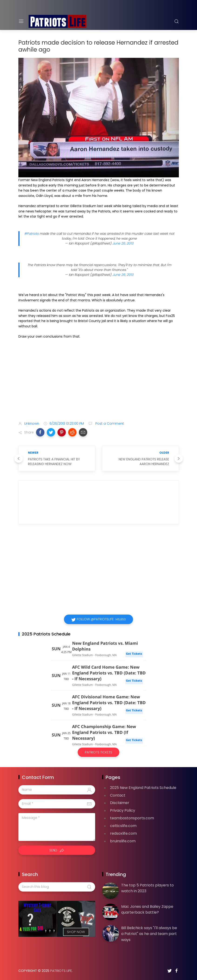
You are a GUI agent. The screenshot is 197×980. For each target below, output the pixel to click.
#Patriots (31, 234)
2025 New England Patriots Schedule (143, 788)
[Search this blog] (57, 887)
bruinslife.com (123, 841)
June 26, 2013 (123, 243)
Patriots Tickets (98, 752)
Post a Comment (109, 423)
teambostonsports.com (132, 818)
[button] (40, 432)
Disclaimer (120, 803)
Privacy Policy (123, 810)
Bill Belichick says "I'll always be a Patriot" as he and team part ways (149, 934)
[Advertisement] (99, 381)
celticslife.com (123, 826)
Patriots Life (61, 971)
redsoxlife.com (123, 833)
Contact (118, 795)
